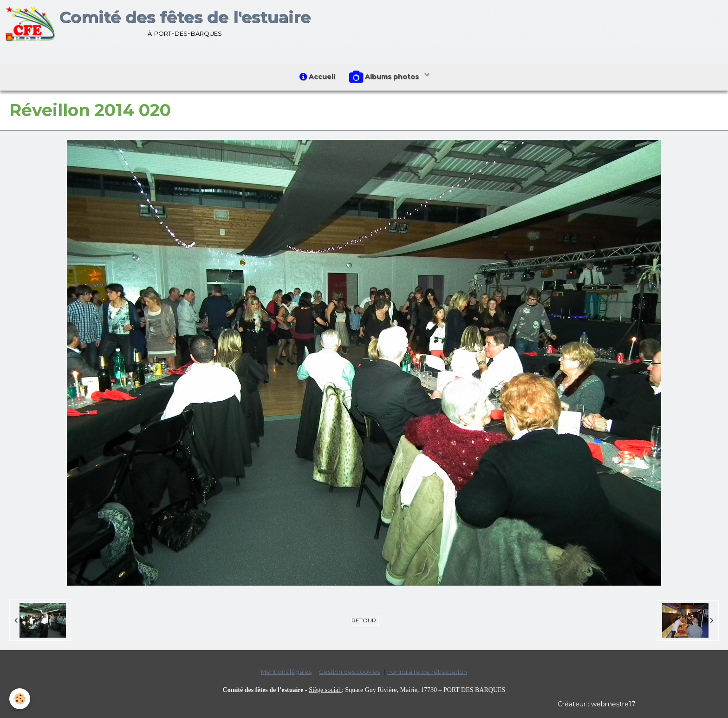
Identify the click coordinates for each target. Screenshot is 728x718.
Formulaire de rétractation (427, 672)
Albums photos (385, 77)
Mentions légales (286, 672)
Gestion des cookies (349, 672)
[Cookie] (20, 699)
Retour (364, 620)
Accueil (317, 77)
